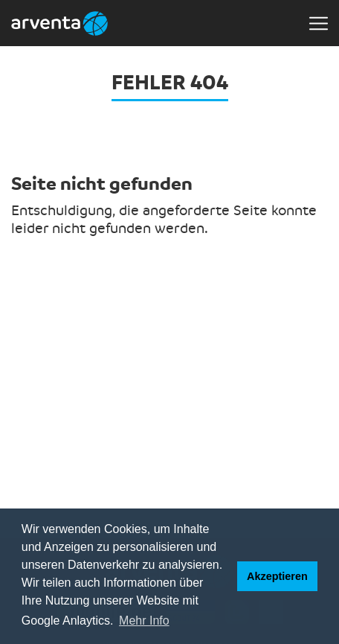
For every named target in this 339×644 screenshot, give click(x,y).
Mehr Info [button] (144, 621)
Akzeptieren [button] (277, 576)
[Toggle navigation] (319, 23)
